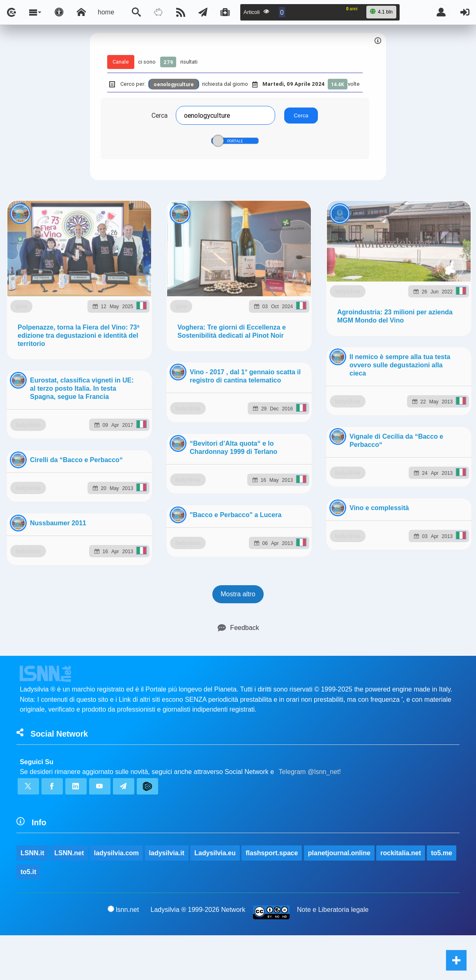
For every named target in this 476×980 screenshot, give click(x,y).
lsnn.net (123, 534)
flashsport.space (272, 477)
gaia (75, 280)
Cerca (160, 115)
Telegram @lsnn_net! (310, 396)
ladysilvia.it (167, 477)
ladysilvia (68, 586)
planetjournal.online (339, 477)
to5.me (442, 477)
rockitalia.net (401, 477)
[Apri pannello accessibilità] (59, 12)
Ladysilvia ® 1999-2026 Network (198, 534)
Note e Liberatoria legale (333, 534)
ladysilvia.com (116, 477)
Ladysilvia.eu (215, 477)
